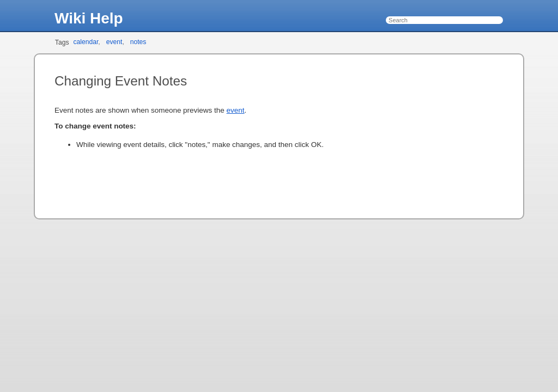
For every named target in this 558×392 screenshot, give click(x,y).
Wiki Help (89, 18)
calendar (86, 42)
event (114, 42)
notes (138, 42)
